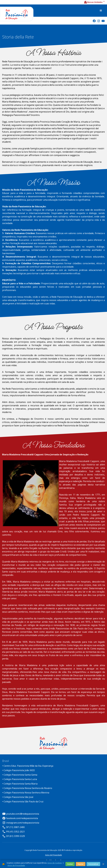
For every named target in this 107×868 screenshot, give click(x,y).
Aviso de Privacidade (53, 855)
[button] (94, 2)
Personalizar (93, 864)
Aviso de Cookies (55, 863)
